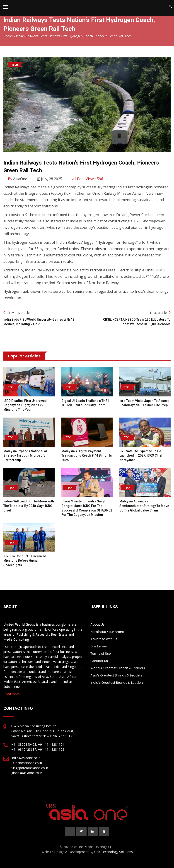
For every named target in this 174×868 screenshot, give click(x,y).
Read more (12, 694)
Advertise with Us (104, 639)
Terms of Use (101, 654)
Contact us (99, 661)
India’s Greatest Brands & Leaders (117, 683)
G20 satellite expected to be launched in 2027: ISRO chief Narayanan (141, 456)
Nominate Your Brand (107, 632)
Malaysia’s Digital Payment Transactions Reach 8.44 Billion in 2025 (87, 456)
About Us (97, 625)
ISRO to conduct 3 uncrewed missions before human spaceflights (25, 561)
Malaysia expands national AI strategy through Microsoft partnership (25, 456)
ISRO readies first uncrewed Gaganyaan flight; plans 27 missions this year (25, 405)
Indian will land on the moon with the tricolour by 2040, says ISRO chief (29, 506)
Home (8, 36)
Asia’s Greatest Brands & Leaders (116, 675)
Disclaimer (99, 646)
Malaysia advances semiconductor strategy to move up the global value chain (144, 506)
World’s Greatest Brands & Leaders (118, 668)
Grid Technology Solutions (114, 852)
